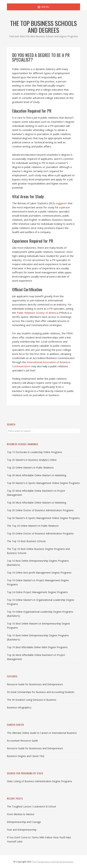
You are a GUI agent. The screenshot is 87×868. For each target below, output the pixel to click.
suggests (61, 203)
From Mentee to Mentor (21, 814)
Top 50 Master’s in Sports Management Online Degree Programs (43, 483)
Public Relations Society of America (37, 313)
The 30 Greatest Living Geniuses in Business (32, 700)
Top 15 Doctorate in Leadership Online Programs (35, 452)
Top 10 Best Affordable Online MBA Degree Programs (37, 647)
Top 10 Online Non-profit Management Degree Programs (39, 573)
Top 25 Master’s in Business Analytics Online (32, 460)
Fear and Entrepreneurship (22, 830)
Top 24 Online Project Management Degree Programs (37, 592)
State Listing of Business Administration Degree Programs (40, 781)
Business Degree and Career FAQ (26, 756)
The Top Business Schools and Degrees (53, 862)
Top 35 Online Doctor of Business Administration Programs (40, 510)
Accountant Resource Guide (22, 741)
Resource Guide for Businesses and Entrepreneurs (35, 684)
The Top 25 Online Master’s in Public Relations (33, 526)
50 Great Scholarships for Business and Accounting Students (41, 692)
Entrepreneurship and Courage (24, 822)
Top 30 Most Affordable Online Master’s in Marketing (37, 475)
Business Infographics (19, 707)
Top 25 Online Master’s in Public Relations (30, 468)
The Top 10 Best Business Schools (26, 541)
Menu (43, 7)
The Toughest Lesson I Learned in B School (31, 806)
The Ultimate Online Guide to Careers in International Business (42, 733)
